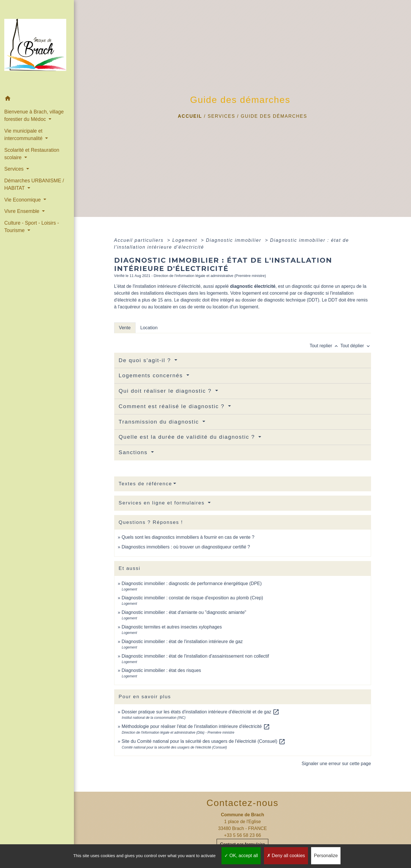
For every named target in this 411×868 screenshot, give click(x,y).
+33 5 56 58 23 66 (242, 835)
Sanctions (134, 452)
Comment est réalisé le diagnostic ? (173, 406)
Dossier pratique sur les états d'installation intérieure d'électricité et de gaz (201, 712)
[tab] (125, 328)
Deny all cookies (286, 856)
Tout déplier (355, 346)
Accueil (190, 116)
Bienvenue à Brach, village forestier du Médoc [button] (34, 115)
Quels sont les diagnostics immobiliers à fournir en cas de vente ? (188, 537)
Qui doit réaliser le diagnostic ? (166, 391)
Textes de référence (145, 484)
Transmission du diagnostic (160, 422)
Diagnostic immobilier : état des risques (161, 670)
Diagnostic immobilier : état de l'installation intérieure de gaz (182, 641)
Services (221, 116)
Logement (186, 240)
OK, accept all (241, 856)
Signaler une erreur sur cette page (336, 764)
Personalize (326, 856)
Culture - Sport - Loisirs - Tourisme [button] (32, 227)
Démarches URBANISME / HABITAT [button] (34, 184)
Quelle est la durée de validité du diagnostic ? (188, 437)
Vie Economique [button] (23, 200)
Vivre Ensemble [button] (23, 211)
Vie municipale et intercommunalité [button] (24, 135)
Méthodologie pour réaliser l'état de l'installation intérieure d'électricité (196, 726)
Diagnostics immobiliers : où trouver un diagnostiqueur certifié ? (186, 547)
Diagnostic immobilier (235, 240)
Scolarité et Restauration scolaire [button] (32, 154)
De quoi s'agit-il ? (146, 360)
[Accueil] (37, 47)
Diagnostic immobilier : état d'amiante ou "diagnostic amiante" (184, 612)
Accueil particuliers (140, 240)
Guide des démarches (274, 116)
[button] (37, 99)
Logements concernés (152, 375)
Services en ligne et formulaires (163, 503)
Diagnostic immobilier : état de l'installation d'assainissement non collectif (195, 656)
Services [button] (15, 169)
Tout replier (325, 346)
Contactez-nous (243, 803)
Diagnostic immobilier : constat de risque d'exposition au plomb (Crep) (192, 598)
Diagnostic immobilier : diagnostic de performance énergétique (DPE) (192, 583)
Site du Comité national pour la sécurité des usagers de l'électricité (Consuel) (204, 741)
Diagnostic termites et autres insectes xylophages (172, 627)
